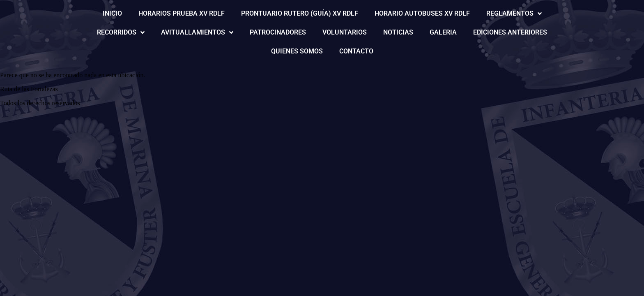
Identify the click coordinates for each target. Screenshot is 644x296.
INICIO (112, 13)
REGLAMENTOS (514, 14)
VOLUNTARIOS (345, 32)
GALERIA (443, 32)
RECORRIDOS (121, 32)
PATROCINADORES (278, 32)
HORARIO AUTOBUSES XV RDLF (422, 13)
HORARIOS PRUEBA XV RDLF (182, 13)
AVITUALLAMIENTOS (197, 32)
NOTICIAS (398, 32)
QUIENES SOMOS (297, 51)
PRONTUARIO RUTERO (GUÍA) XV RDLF (300, 13)
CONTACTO (356, 51)
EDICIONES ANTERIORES (510, 32)
